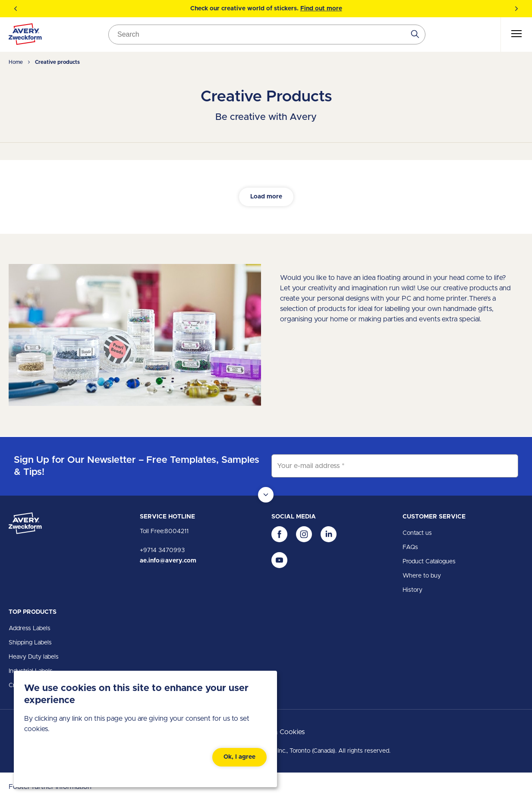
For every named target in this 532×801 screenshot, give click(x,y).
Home (16, 62)
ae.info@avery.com (168, 561)
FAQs (410, 547)
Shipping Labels (30, 643)
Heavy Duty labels (34, 657)
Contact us (417, 533)
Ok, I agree (239, 757)
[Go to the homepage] (25, 36)
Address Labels (30, 628)
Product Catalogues (429, 562)
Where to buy (422, 576)
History (412, 590)
